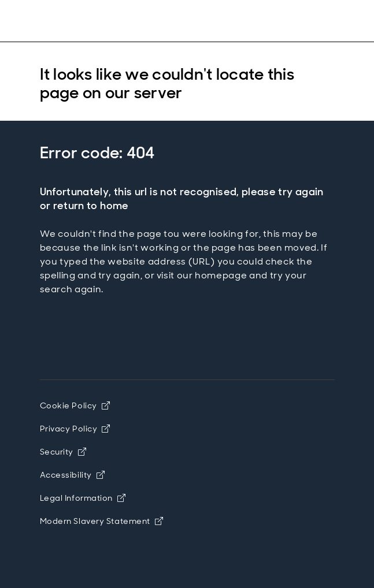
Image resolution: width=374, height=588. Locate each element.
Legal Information (83, 498)
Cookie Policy (75, 405)
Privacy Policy (75, 429)
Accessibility (73, 475)
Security (63, 452)
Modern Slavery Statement (102, 521)
